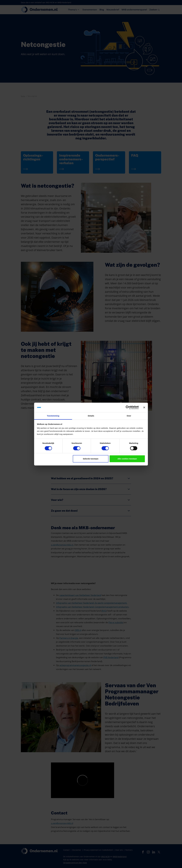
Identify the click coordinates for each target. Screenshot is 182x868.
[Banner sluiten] (144, 407)
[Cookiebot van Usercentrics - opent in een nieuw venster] (128, 407)
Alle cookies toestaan (127, 459)
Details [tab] (91, 416)
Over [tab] (129, 416)
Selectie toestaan (91, 459)
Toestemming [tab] (53, 416)
